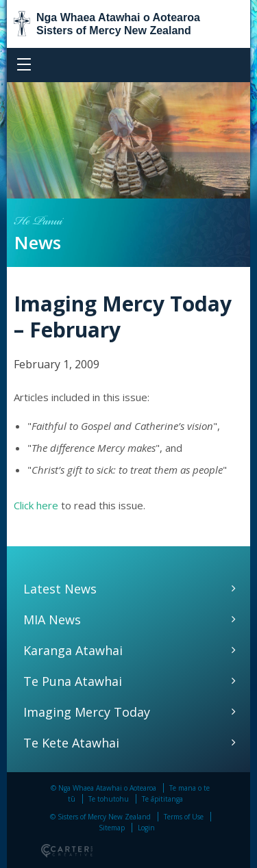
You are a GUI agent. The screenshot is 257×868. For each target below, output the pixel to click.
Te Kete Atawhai (71, 743)
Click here (36, 505)
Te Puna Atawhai (73, 681)
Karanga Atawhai (73, 650)
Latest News (60, 589)
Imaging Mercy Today (87, 712)
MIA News (52, 620)
